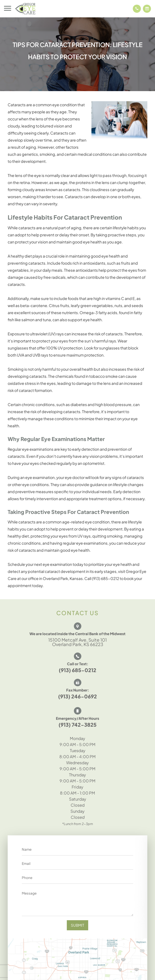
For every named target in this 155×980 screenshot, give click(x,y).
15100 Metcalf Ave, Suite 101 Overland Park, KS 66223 (77, 642)
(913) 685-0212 (77, 670)
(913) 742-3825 (77, 725)
